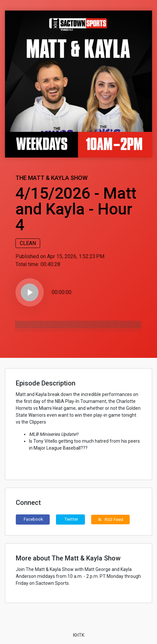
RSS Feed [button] (110, 519)
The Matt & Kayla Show (52, 178)
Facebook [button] (33, 519)
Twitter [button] (71, 519)
